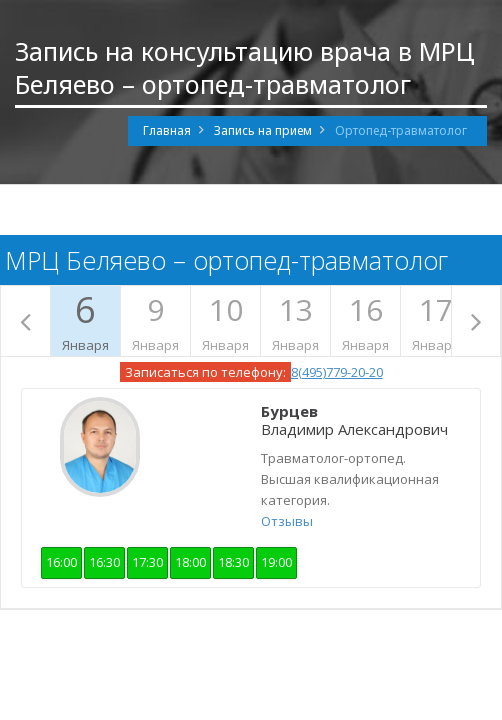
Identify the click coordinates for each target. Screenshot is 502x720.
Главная (167, 130)
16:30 (104, 562)
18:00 (190, 562)
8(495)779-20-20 (337, 372)
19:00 (276, 562)
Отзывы (287, 521)
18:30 (233, 562)
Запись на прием (263, 130)
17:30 (147, 562)
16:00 (61, 562)
